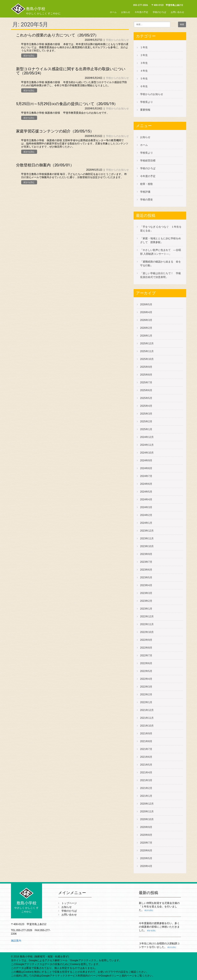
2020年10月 (147, 819)
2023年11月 (147, 538)
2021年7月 (146, 749)
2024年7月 (146, 476)
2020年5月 (146, 858)
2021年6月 (146, 757)
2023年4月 (146, 585)
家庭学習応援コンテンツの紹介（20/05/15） (55, 131)
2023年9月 (146, 554)
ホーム (113, 12)
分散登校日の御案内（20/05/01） (45, 165)
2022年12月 (147, 616)
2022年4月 (146, 679)
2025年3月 (146, 414)
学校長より (147, 102)
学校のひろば (159, 12)
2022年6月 (146, 663)
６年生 (144, 86)
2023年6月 (146, 570)
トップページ (69, 903)
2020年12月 (147, 804)
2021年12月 (147, 710)
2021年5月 (146, 765)
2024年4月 (146, 499)
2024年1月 (146, 523)
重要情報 (145, 110)
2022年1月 (146, 702)
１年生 (144, 47)
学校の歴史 (147, 200)
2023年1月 (146, 609)
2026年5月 (146, 304)
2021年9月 (146, 733)
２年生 (144, 55)
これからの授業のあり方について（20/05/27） (57, 35)
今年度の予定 (141, 12)
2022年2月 (146, 694)
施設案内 (16, 941)
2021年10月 (147, 726)
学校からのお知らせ (117, 40)
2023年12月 (147, 531)
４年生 (144, 71)
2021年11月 (147, 718)
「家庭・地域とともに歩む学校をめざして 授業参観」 (161, 240)
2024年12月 (147, 437)
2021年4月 (146, 772)
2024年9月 (146, 460)
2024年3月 (146, 507)
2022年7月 (146, 655)
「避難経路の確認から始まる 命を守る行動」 (161, 264)
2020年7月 (146, 843)
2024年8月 (146, 468)
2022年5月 (146, 671)
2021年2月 (146, 788)
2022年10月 (147, 632)
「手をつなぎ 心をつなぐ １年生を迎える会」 (161, 229)
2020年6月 (146, 850)
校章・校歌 (147, 184)
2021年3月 (146, 780)
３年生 (144, 63)
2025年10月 (147, 359)
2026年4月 (146, 312)
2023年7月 (146, 562)
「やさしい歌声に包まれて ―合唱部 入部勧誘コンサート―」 (161, 252)
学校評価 (145, 192)
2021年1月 (146, 796)
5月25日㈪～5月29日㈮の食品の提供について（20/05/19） (67, 104)
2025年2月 (146, 421)
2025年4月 (146, 406)
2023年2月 (146, 601)
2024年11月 (147, 445)
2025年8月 (146, 375)
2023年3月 (146, 593)
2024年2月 (146, 515)
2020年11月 (147, 811)
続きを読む (29, 56)
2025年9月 (146, 367)
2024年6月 (146, 484)
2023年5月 (146, 577)
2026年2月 (146, 328)
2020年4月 (146, 866)
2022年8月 (146, 648)
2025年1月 (146, 429)
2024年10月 (147, 453)
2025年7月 (146, 382)
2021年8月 (146, 741)
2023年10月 (147, 546)
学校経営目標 (148, 161)
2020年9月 (146, 827)
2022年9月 (146, 640)
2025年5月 (146, 398)
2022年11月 (147, 624)
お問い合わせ (177, 12)
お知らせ (126, 12)
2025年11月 (147, 351)
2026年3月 (146, 320)
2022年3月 (146, 687)
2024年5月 (146, 492)
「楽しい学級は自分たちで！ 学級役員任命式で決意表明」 (161, 275)
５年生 (144, 79)
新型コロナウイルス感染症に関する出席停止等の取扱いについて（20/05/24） (71, 71)
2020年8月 (146, 835)
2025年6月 (146, 390)
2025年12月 (147, 343)
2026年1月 (146, 336)
